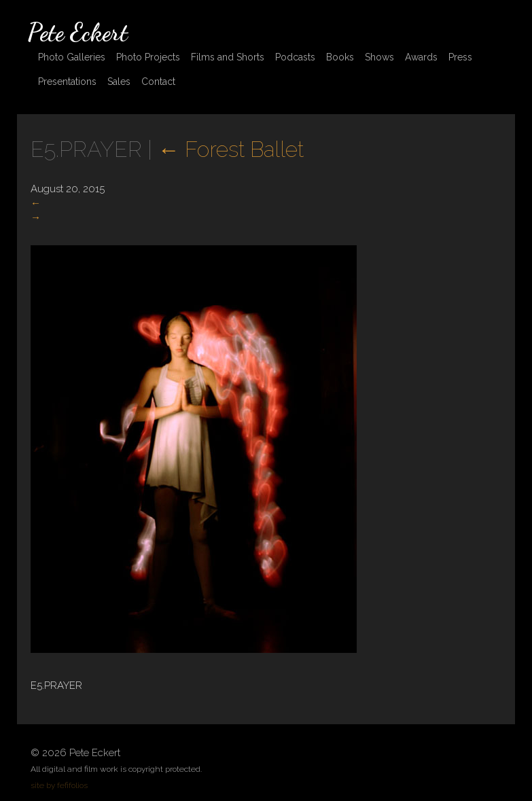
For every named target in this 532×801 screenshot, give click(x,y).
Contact (158, 82)
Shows (379, 57)
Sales (119, 82)
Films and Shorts (228, 57)
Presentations (67, 82)
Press (460, 57)
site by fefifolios (59, 785)
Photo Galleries (72, 57)
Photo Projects (148, 57)
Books (340, 57)
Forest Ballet (231, 149)
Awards (421, 57)
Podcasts (295, 57)
